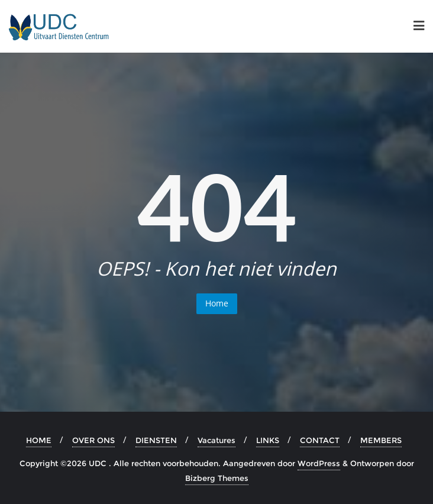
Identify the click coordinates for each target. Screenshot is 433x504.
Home (217, 303)
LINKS (268, 440)
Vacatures (217, 440)
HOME (39, 440)
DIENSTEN (156, 440)
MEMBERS (381, 440)
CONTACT (320, 440)
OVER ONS (93, 440)
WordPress (319, 463)
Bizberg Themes (217, 478)
